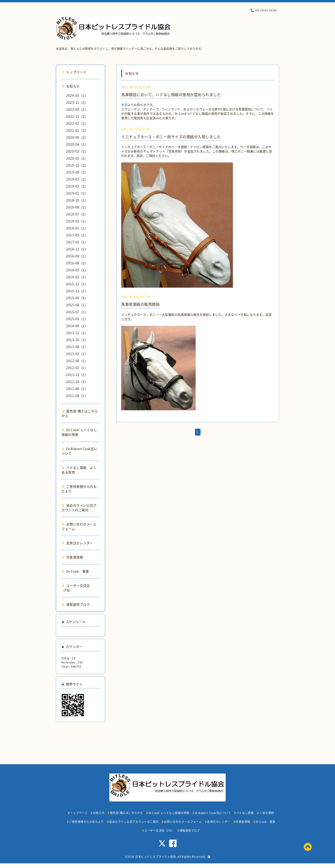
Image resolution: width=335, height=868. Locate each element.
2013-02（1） (77, 354)
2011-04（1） (77, 396)
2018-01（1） (77, 228)
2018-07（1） (77, 214)
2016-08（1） (77, 263)
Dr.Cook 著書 (76, 571)
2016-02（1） (77, 277)
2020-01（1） (77, 158)
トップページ (74, 72)
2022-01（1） (77, 123)
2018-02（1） (77, 221)
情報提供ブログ (76, 604)
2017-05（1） (77, 235)
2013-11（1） (77, 333)
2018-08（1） (77, 207)
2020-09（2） (77, 137)
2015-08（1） (77, 305)
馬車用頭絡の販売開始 (140, 304)
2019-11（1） (77, 165)
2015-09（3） (77, 298)
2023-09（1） (77, 109)
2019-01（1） (77, 193)
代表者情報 (73, 557)
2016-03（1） (77, 270)
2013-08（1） (77, 347)
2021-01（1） (77, 130)
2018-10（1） (77, 200)
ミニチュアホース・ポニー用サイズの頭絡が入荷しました (171, 137)
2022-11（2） (77, 116)
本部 (124, 105)
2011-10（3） (77, 382)
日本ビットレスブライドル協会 (156, 857)
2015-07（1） (77, 312)
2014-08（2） (77, 326)
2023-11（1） (77, 102)
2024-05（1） (77, 95)
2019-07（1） (77, 179)
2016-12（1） (77, 249)
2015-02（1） (77, 319)
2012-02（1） (77, 368)
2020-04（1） (77, 144)
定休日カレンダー (78, 543)
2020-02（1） (77, 151)
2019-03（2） (77, 186)
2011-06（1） (77, 389)
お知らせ (71, 86)
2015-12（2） (77, 284)
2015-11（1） (77, 291)
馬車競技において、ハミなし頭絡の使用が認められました (171, 94)
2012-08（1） (77, 361)
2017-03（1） (77, 242)
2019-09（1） (77, 172)
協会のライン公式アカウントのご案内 (79, 508)
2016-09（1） (77, 256)
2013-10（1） (77, 340)
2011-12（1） (77, 375)
